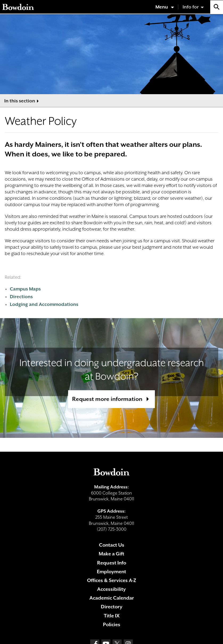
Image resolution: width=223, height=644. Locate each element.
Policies (112, 624)
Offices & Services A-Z (112, 580)
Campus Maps (25, 289)
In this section (20, 101)
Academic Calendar (112, 598)
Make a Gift (111, 554)
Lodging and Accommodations (44, 304)
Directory (112, 607)
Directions (21, 297)
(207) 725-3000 (112, 529)
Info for (191, 7)
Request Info (112, 563)
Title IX (112, 616)
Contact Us (112, 545)
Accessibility (111, 589)
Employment (111, 572)
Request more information (107, 399)
